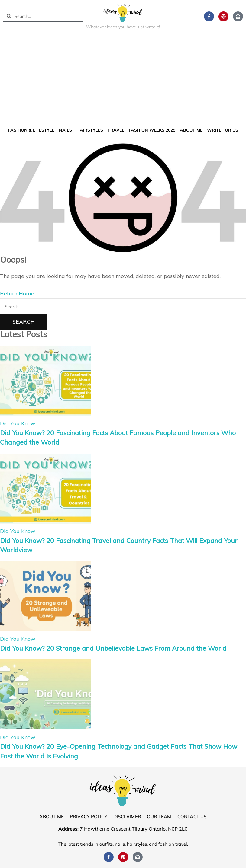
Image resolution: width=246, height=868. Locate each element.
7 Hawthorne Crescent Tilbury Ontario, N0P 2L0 (134, 829)
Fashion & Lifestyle (31, 130)
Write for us (223, 130)
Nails (65, 130)
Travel (116, 130)
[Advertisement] (123, 79)
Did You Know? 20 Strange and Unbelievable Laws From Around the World (113, 648)
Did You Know (18, 423)
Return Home (17, 294)
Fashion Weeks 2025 (152, 130)
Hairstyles (90, 130)
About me (191, 130)
